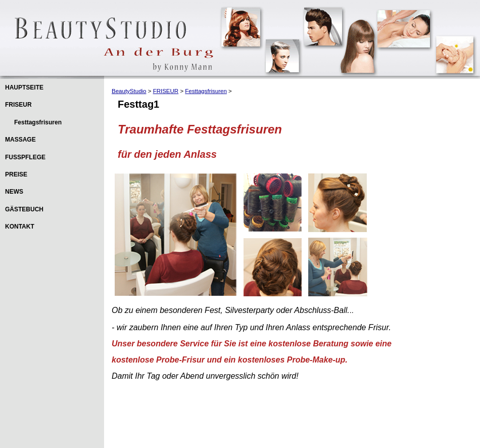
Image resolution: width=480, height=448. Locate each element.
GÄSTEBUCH (24, 209)
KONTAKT (20, 227)
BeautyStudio (129, 91)
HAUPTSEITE (24, 87)
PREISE (16, 174)
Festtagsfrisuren (38, 122)
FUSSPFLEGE (25, 157)
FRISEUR (18, 105)
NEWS (14, 192)
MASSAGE (20, 140)
